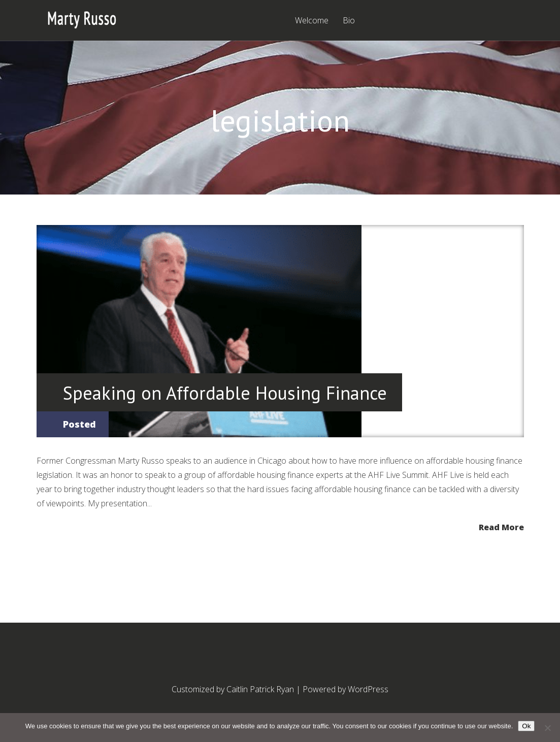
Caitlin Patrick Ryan (260, 689)
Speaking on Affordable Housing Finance (225, 393)
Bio (349, 21)
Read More (501, 526)
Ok (526, 726)
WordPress (368, 689)
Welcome (312, 21)
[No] (547, 728)
